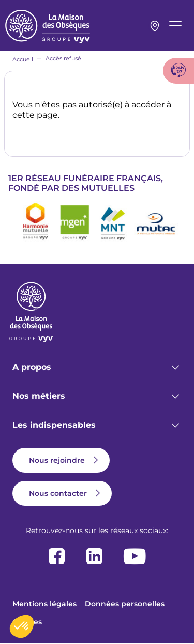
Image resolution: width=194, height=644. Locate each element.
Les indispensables (54, 425)
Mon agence (155, 26)
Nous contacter (58, 493)
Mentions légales (44, 604)
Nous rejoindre (57, 460)
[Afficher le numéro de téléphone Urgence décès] (178, 71)
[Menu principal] (175, 25)
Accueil (23, 59)
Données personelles (125, 604)
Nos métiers (39, 396)
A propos (32, 367)
